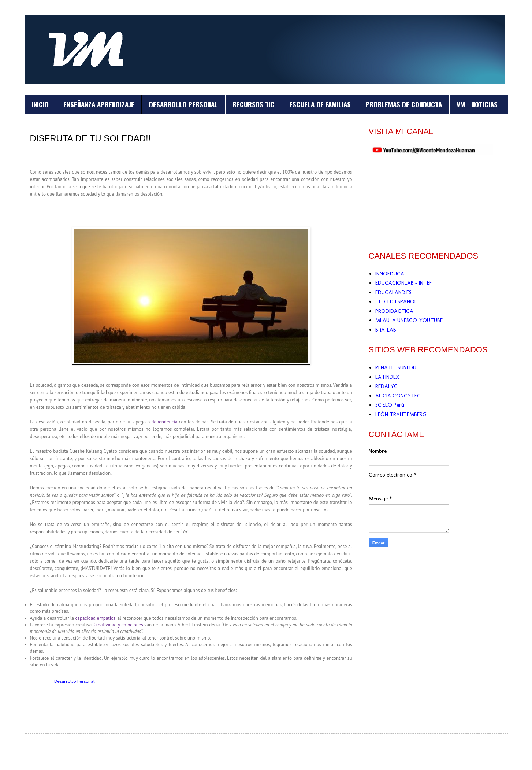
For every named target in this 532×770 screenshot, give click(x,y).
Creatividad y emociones (118, 625)
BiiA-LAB (386, 330)
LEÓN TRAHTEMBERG (401, 414)
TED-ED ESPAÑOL (396, 301)
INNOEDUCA (390, 274)
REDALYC (386, 386)
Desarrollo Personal (75, 681)
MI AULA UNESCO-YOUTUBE (409, 320)
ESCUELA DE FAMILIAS (320, 104)
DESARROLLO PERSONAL (183, 104)
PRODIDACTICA (394, 311)
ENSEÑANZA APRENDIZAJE (99, 104)
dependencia (165, 422)
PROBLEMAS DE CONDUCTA (404, 104)
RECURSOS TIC (254, 104)
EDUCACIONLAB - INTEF (404, 283)
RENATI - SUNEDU (396, 367)
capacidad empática (96, 618)
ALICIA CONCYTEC (398, 396)
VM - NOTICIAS (477, 104)
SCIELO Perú (390, 405)
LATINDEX (387, 377)
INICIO (40, 104)
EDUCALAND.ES (393, 292)
